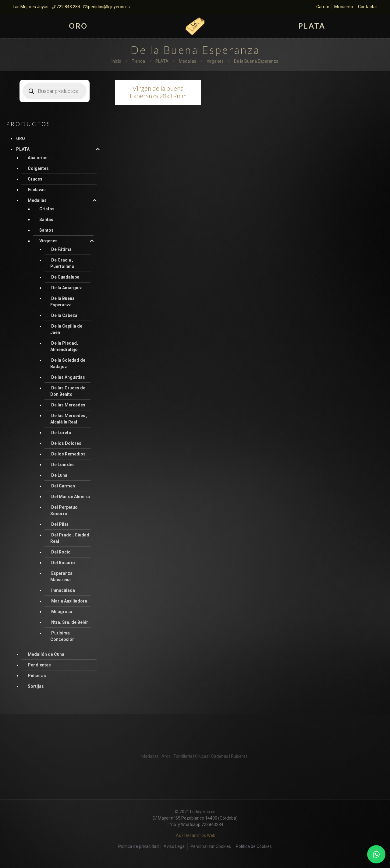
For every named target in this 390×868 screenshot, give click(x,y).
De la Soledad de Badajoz (68, 363)
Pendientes (39, 665)
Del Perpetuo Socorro (64, 510)
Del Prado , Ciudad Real (70, 538)
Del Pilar (60, 524)
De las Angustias (68, 377)
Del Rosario (63, 563)
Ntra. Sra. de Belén (70, 622)
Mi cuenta (344, 7)
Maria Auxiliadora (69, 601)
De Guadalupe (65, 277)
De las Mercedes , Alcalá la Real (69, 419)
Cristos (47, 209)
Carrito (323, 7)
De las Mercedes (68, 405)
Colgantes (38, 168)
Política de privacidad (138, 846)
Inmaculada (63, 590)
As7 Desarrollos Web (196, 835)
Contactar (368, 7)
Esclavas (37, 190)
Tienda (138, 61)
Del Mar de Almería (71, 497)
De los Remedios (68, 454)
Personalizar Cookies (211, 846)
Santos (46, 230)
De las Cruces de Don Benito (68, 391)
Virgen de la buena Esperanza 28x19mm (158, 92)
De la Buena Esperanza (62, 302)
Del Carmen (63, 486)
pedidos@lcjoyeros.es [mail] (109, 7)
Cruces (35, 179)
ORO (21, 139)
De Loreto (61, 433)
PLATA (162, 61)
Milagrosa (62, 612)
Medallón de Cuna (46, 654)
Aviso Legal (175, 846)
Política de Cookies (254, 846)
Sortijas (36, 686)
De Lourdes (63, 465)
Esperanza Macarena (61, 576)
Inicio (116, 61)
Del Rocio (61, 552)
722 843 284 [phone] (68, 7)
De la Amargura (67, 288)
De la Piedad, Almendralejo (64, 346)
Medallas (188, 61)
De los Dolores (66, 443)
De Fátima (61, 249)
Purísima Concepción (62, 636)
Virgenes (215, 61)
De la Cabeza (64, 315)
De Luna (59, 475)
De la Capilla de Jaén (66, 329)
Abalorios (38, 158)
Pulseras (37, 676)
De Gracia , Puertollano (62, 263)
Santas (46, 220)
